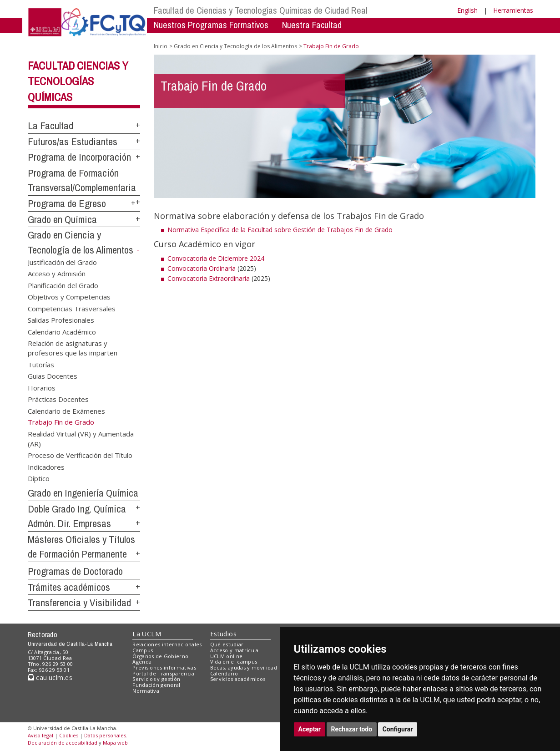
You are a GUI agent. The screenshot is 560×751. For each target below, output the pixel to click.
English (467, 10)
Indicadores (46, 467)
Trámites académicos (69, 587)
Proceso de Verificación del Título (80, 455)
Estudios (223, 634)
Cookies (69, 735)
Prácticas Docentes (58, 399)
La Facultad (50, 126)
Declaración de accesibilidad (63, 743)
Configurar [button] (398, 729)
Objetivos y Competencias (69, 297)
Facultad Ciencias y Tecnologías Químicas (78, 81)
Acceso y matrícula (235, 650)
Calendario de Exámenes (66, 411)
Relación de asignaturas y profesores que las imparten (73, 348)
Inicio (161, 46)
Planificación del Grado (63, 285)
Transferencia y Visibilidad (79, 603)
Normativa (146, 691)
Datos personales (105, 735)
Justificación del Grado (62, 262)
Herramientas (513, 10)
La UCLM (147, 634)
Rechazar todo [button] (352, 729)
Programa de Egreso (67, 203)
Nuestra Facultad (312, 25)
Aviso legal (40, 735)
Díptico (39, 478)
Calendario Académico (62, 331)
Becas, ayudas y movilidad (244, 667)
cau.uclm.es (50, 677)
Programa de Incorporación (79, 157)
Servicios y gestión (156, 679)
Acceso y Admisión (57, 274)
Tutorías (41, 364)
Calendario (224, 673)
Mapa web (115, 743)
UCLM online (227, 656)
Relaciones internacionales (167, 644)
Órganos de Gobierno (160, 656)
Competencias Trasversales (72, 308)
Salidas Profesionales (61, 320)
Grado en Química (62, 219)
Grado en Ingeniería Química (83, 493)
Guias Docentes (53, 376)
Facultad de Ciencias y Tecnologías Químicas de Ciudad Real (261, 10)
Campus (143, 650)
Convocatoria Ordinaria (202, 268)
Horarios (42, 387)
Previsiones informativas (164, 667)
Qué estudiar (227, 644)
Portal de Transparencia (164, 673)
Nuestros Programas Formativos (211, 25)
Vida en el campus (234, 662)
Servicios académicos (238, 679)
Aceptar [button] (310, 729)
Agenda (142, 662)
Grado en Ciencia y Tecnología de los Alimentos (235, 46)
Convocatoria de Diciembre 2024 (216, 258)
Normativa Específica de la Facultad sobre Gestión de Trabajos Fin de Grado (281, 230)
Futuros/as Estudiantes (73, 142)
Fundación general (156, 685)
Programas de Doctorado (75, 571)
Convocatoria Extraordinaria (209, 278)
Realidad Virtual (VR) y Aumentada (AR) (81, 439)
